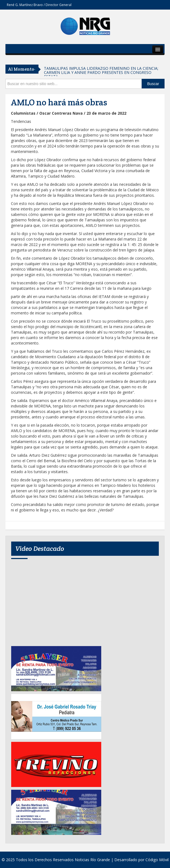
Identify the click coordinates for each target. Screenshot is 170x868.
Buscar (153, 84)
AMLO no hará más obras (59, 102)
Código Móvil (157, 860)
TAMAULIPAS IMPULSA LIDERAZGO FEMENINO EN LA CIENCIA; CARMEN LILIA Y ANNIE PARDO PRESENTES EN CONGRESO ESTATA (101, 72)
